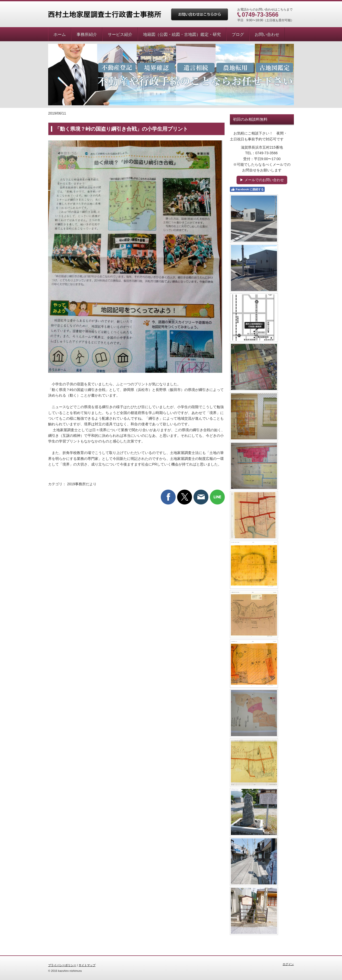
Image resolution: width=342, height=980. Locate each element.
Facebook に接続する (247, 189)
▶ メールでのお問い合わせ (262, 180)
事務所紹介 (87, 34)
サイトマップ (87, 965)
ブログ (238, 34)
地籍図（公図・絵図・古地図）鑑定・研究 (182, 34)
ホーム (60, 34)
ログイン (288, 964)
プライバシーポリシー (62, 965)
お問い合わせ (267, 34)
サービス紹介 (120, 34)
